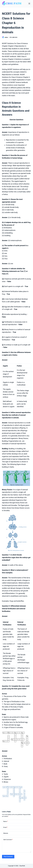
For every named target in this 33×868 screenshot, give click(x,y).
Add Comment (8, 840)
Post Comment (8, 857)
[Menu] (29, 4)
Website (6, 833)
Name (6, 821)
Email (5, 827)
